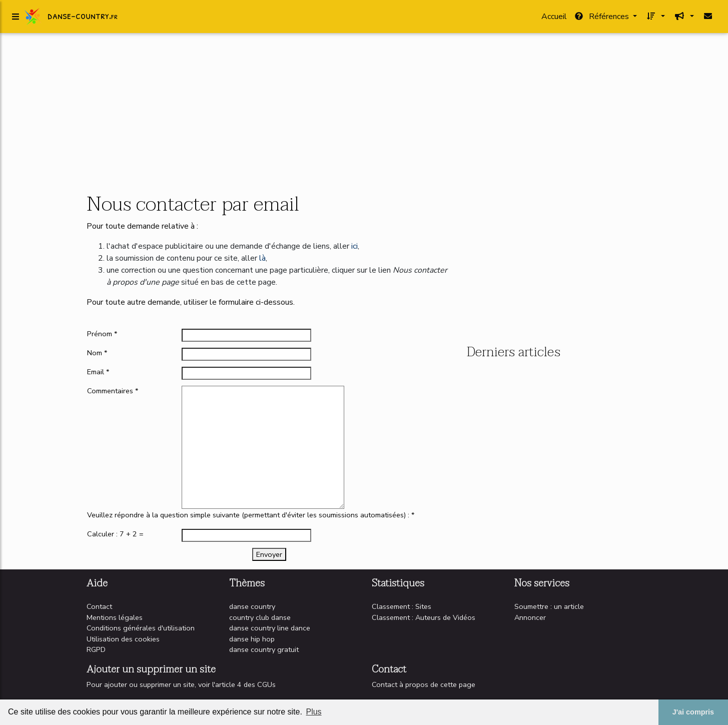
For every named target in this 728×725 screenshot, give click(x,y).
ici (354, 246)
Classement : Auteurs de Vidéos (424, 617)
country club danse (260, 617)
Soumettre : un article (549, 606)
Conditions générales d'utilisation (141, 628)
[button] (655, 19)
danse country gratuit (264, 649)
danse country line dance (270, 628)
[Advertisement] (364, 114)
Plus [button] (313, 712)
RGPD (96, 649)
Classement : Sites (402, 606)
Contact (99, 606)
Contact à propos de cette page (424, 684)
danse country (252, 606)
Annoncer (530, 617)
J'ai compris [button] (693, 712)
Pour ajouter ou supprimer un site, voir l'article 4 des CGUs (181, 684)
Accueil (554, 19)
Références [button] (603, 19)
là (262, 258)
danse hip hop (252, 639)
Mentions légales (115, 617)
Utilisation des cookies (123, 639)
